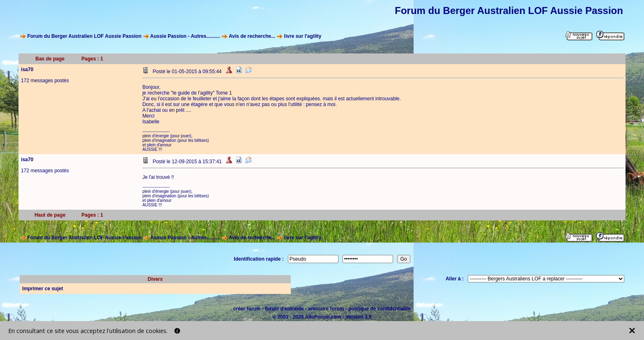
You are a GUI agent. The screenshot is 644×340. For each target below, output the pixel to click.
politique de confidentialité (379, 309)
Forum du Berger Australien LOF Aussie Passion (84, 36)
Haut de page (50, 215)
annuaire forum (326, 309)
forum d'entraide (284, 309)
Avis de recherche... (252, 36)
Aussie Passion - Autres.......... (185, 36)
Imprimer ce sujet (43, 289)
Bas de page (50, 59)
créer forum (247, 309)
